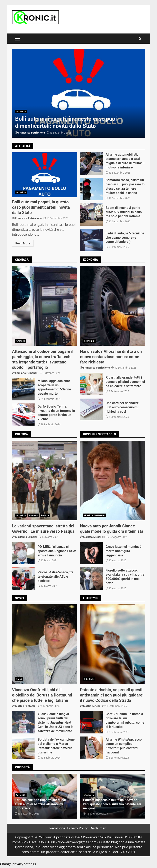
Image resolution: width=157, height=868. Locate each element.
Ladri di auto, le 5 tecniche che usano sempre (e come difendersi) (91, 240)
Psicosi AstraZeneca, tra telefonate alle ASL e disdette (23, 579)
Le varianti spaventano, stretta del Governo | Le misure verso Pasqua (45, 480)
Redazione (57, 828)
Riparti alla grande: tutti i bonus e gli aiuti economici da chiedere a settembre (91, 384)
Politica (45, 515)
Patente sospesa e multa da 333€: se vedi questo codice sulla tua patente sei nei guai (112, 804)
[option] (78, 93)
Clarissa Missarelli (94, 537)
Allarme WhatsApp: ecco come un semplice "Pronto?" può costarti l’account (91, 748)
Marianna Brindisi (26, 537)
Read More (23, 243)
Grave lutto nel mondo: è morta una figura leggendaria (91, 553)
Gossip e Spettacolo (95, 515)
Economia (89, 341)
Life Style (89, 679)
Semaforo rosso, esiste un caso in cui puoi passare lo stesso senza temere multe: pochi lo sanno (91, 189)
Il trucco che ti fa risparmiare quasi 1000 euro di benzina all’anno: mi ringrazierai (40, 804)
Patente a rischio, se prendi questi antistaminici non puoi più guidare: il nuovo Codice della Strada (113, 644)
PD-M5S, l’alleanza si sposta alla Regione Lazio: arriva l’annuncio (23, 553)
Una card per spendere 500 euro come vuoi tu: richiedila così (91, 409)
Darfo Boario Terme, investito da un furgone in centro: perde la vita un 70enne (23, 415)
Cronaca (21, 341)
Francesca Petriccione (31, 133)
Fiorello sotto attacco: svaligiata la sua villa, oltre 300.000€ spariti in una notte (91, 579)
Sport (19, 679)
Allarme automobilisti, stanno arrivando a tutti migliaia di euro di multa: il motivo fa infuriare (91, 164)
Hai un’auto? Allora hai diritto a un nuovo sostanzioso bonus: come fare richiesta (113, 306)
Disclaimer (98, 828)
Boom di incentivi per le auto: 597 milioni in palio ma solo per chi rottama (91, 215)
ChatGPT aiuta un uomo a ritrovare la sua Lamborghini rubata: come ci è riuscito (91, 722)
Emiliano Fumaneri (27, 373)
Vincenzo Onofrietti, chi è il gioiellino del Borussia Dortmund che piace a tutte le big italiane (45, 644)
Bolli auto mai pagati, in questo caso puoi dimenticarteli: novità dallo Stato (78, 93)
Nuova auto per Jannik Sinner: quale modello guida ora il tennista (113, 480)
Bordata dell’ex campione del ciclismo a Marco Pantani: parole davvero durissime (23, 748)
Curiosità (21, 795)
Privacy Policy (77, 828)
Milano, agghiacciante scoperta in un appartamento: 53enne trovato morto (23, 389)
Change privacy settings (18, 864)
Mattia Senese (92, 706)
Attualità (21, 111)
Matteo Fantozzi (25, 706)
